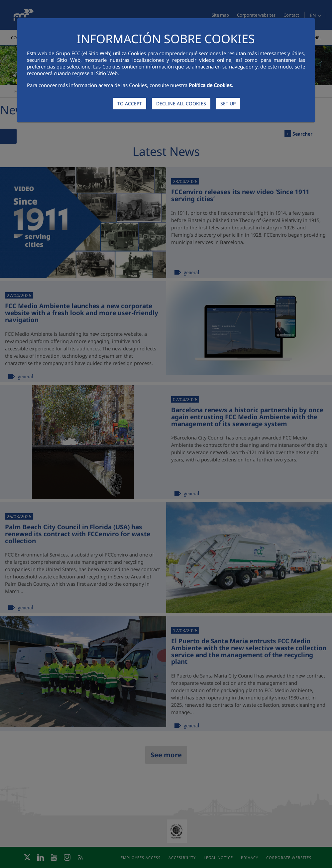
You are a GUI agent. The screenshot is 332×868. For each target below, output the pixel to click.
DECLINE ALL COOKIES (181, 104)
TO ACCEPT (130, 104)
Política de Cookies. (211, 85)
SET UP (228, 104)
